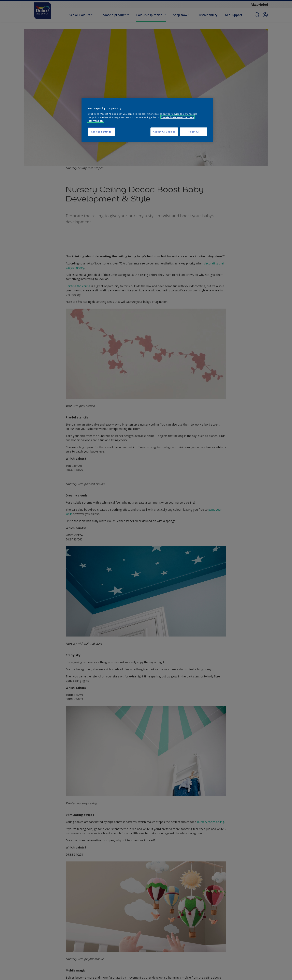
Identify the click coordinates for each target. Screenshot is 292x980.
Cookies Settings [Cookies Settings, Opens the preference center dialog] (101, 132)
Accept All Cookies (164, 132)
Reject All (194, 132)
